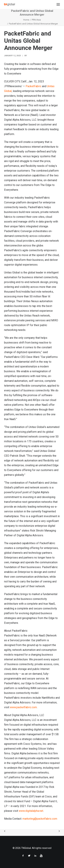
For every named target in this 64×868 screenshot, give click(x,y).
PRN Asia (36, 20)
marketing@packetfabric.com (40, 819)
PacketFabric (33, 86)
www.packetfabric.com (23, 707)
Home (26, 20)
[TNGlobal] (9, 4)
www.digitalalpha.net (31, 811)
